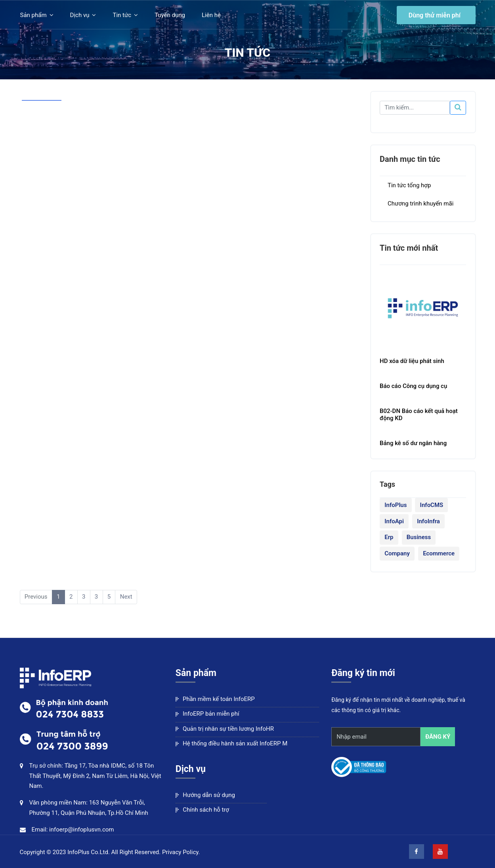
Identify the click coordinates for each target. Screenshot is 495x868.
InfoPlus (396, 505)
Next (126, 597)
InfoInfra (428, 521)
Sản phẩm (33, 15)
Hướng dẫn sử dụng (205, 795)
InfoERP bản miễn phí (207, 714)
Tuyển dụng (170, 15)
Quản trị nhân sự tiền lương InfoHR (225, 729)
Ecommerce (439, 553)
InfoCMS (432, 505)
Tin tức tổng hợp (409, 185)
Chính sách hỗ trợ (202, 810)
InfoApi (394, 521)
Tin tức (122, 15)
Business (419, 537)
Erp (389, 537)
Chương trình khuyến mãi (420, 204)
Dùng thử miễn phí (435, 15)
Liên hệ (211, 15)
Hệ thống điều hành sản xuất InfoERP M (231, 743)
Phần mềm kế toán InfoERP (215, 699)
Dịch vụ (80, 15)
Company (397, 553)
